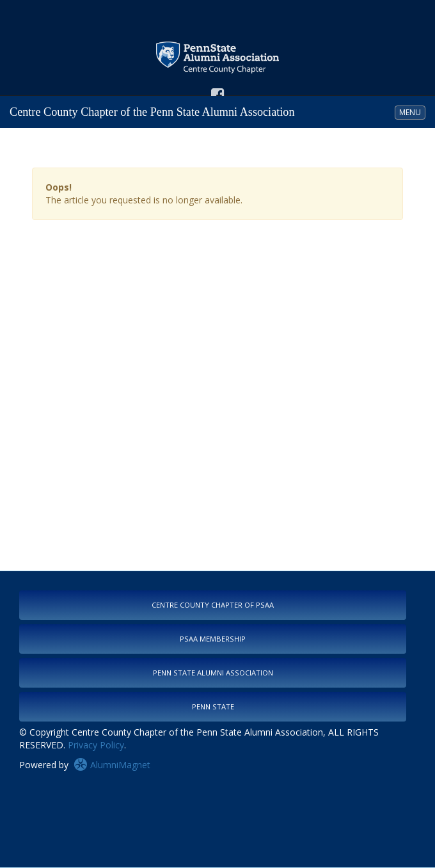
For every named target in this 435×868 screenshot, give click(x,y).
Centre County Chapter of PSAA (213, 605)
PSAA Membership (213, 639)
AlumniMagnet (112, 765)
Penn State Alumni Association (213, 673)
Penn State (213, 706)
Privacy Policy (96, 745)
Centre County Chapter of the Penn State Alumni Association (152, 112)
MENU (412, 112)
